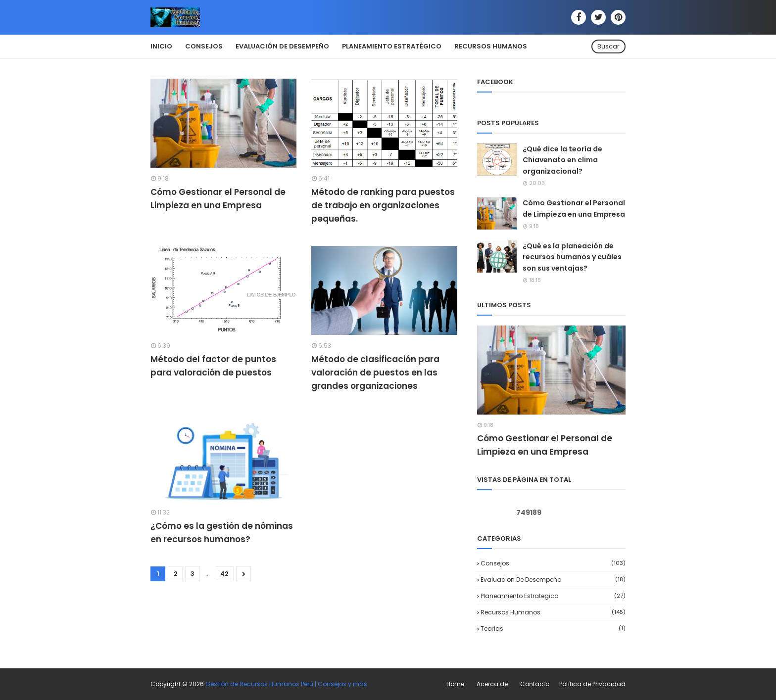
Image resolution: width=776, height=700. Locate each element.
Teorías (553, 629)
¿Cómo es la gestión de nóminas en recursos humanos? (222, 533)
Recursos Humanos (553, 612)
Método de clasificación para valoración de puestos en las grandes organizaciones (375, 373)
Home (455, 684)
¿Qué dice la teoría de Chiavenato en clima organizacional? (562, 160)
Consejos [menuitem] (204, 46)
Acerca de (492, 684)
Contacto (535, 684)
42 (224, 574)
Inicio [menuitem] (161, 46)
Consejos (553, 563)
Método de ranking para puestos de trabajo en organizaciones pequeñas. (383, 205)
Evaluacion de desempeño (553, 580)
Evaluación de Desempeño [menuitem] (282, 46)
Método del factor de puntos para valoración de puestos (213, 366)
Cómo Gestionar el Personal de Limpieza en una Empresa (218, 199)
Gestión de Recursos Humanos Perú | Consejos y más (286, 684)
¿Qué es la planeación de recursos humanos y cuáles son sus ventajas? (572, 257)
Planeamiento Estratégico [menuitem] (392, 46)
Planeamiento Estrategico (553, 596)
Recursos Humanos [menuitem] (491, 46)
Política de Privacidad (592, 684)
